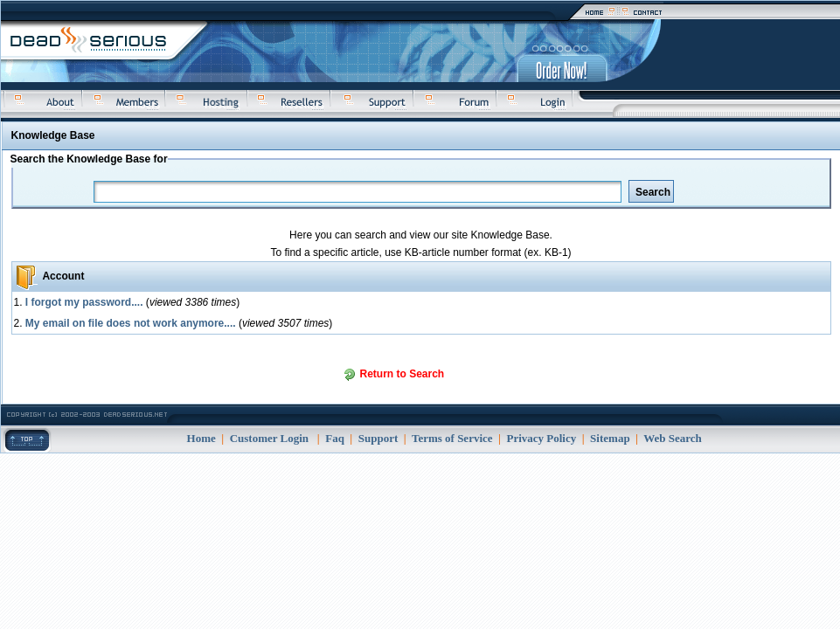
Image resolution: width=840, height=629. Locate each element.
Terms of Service (452, 438)
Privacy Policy (541, 438)
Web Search (673, 438)
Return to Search (403, 374)
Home (201, 438)
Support (378, 438)
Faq (335, 438)
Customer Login (269, 438)
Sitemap (610, 438)
